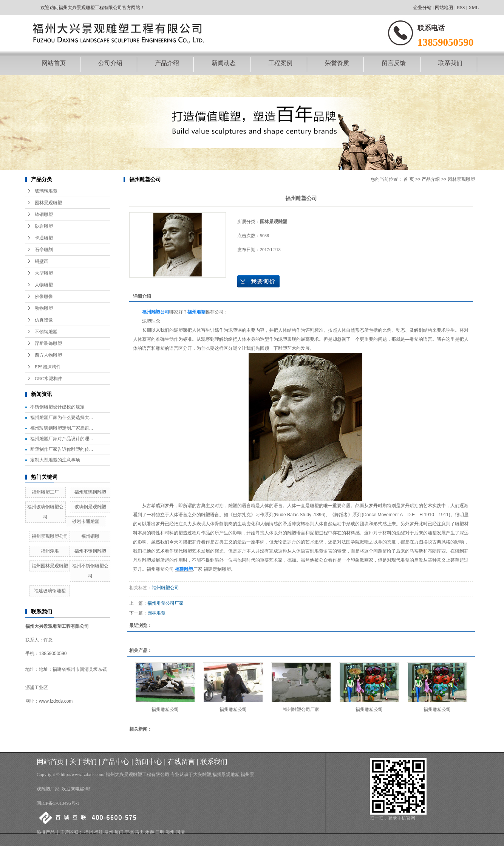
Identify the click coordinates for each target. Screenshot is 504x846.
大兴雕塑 (202, 775)
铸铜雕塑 (44, 214)
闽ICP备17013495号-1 (58, 803)
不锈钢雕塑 (46, 332)
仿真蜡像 (44, 320)
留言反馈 (394, 63)
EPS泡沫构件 (48, 367)
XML (474, 8)
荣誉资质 (337, 63)
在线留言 (181, 762)
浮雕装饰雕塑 (48, 343)
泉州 (109, 832)
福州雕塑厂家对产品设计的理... (62, 439)
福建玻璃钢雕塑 (50, 591)
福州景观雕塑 (226, 775)
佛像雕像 (44, 296)
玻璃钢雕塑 (46, 191)
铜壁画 (42, 261)
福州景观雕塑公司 (50, 536)
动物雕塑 (44, 308)
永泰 (150, 832)
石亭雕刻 (44, 250)
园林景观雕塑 (48, 203)
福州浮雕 (50, 551)
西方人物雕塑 (48, 355)
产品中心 (116, 762)
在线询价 (258, 281)
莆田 (139, 832)
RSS (461, 8)
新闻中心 (148, 762)
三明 (160, 832)
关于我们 (83, 762)
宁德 (129, 832)
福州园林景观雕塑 (50, 566)
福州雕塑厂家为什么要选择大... (62, 418)
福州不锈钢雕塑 (90, 551)
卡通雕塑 (44, 238)
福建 (99, 832)
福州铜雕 (90, 536)
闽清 (180, 832)
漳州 (170, 832)
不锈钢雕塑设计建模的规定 (57, 407)
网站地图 (444, 8)
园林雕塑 (156, 613)
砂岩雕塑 (44, 226)
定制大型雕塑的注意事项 (55, 460)
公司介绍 (110, 63)
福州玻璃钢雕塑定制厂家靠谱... (62, 428)
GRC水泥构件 (49, 379)
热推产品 (46, 832)
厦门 (119, 832)
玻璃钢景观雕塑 (90, 507)
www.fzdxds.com (56, 701)
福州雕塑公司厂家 (165, 603)
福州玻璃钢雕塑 (90, 492)
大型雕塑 (44, 273)
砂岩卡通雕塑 (86, 522)
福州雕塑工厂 (45, 492)
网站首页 (54, 63)
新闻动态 (224, 63)
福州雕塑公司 (165, 588)
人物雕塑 (44, 285)
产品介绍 (167, 63)
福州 (88, 832)
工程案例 (280, 63)
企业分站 (422, 8)
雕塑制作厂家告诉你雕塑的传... (62, 449)
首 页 (409, 179)
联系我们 (450, 63)
